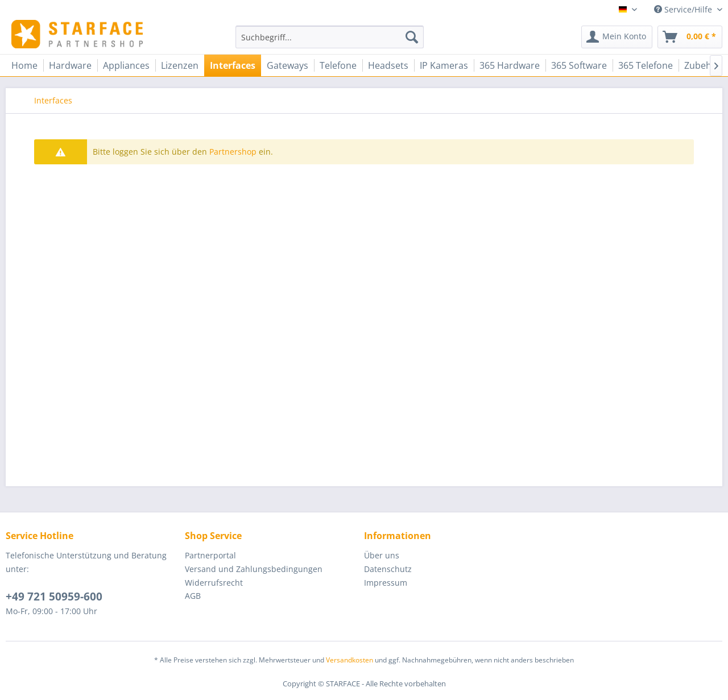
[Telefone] (338, 65)
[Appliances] (126, 65)
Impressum (386, 583)
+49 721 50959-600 (54, 597)
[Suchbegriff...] (330, 37)
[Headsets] (388, 65)
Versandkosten (349, 660)
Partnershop (233, 152)
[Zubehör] (703, 65)
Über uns (382, 555)
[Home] (24, 65)
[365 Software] (579, 65)
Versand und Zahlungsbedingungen (254, 569)
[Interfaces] (233, 65)
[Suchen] (412, 37)
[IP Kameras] (444, 65)
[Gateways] (288, 65)
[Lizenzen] (180, 65)
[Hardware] (70, 65)
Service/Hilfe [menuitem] (684, 9)
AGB (193, 596)
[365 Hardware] (510, 65)
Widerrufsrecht (214, 583)
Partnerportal (210, 555)
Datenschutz (388, 569)
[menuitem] (330, 37)
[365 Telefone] (646, 65)
